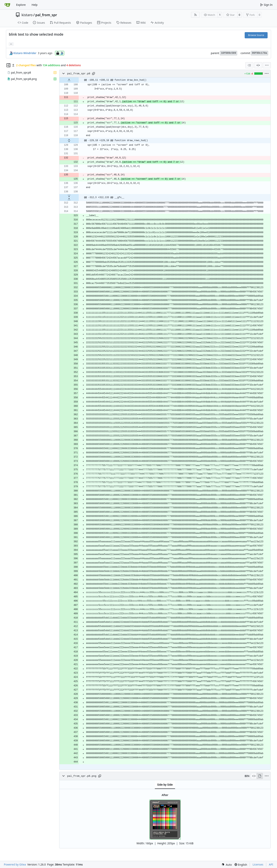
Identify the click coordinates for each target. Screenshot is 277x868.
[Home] (7, 5)
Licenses (258, 864)
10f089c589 (229, 53)
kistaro (27, 15)
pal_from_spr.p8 (79, 74)
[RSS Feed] (195, 15)
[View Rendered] (260, 776)
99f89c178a (259, 53)
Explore (21, 5)
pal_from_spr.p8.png (82, 776)
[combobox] (249, 65)
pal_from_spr (46, 15)
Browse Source (256, 35)
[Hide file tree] (8, 65)
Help (35, 5)
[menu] (267, 65)
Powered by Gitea (15, 864)
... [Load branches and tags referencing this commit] (11, 44)
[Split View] (258, 65)
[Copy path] (93, 74)
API (271, 864)
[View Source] (254, 776)
